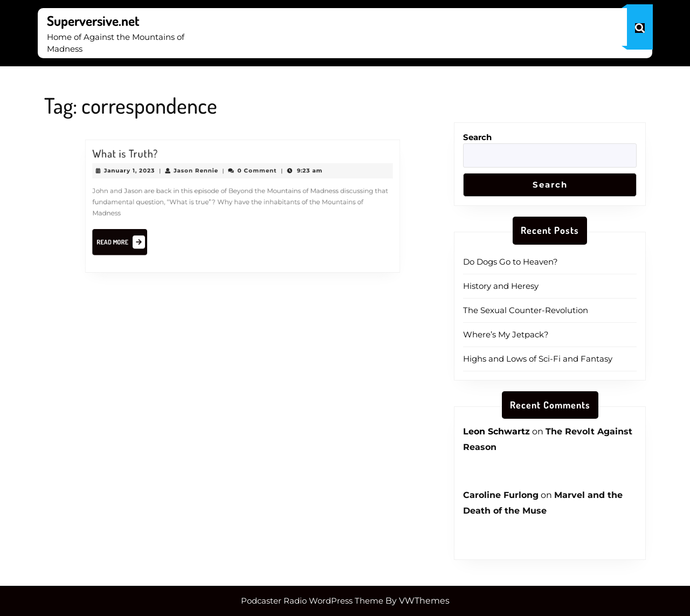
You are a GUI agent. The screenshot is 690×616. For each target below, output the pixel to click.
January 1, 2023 (135, 172)
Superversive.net (93, 20)
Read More (129, 241)
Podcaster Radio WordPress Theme (312, 601)
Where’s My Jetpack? (506, 334)
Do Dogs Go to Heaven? (510, 262)
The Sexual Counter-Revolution (526, 310)
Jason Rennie (198, 172)
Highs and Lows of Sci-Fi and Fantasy (538, 359)
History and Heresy (501, 286)
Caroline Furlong (501, 495)
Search (477, 137)
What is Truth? (131, 156)
